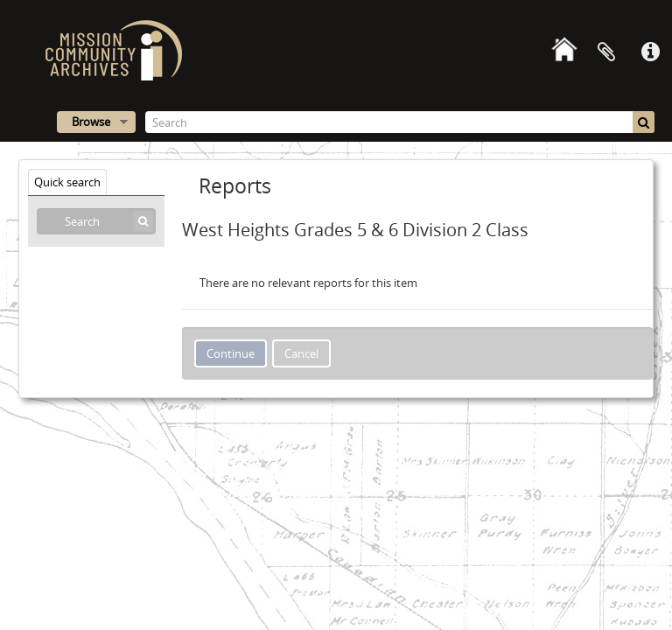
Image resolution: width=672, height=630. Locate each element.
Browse (91, 122)
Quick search (67, 182)
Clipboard (606, 52)
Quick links (650, 52)
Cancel (301, 353)
